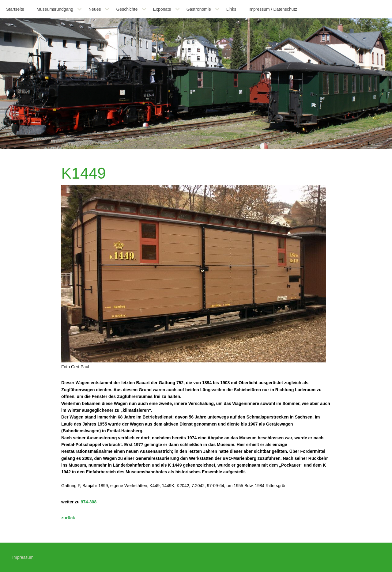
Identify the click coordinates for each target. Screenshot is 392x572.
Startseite (15, 9)
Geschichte (127, 9)
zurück (68, 518)
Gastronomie (199, 9)
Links (231, 9)
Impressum (23, 557)
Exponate (162, 9)
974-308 (89, 502)
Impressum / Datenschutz (273, 9)
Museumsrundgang (55, 9)
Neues (95, 9)
